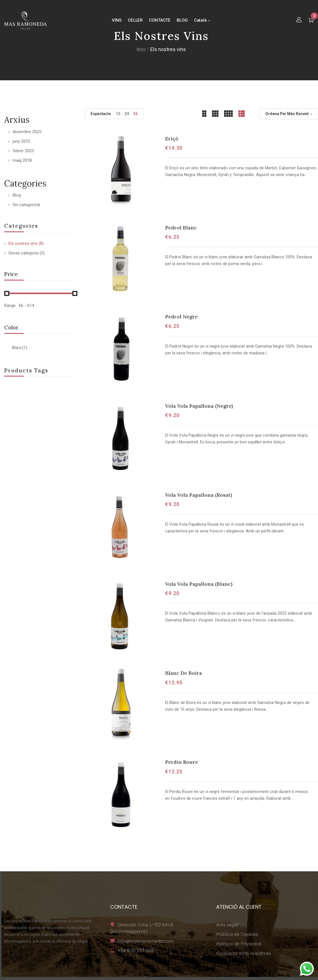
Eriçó (172, 139)
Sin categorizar (26, 205)
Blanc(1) (20, 348)
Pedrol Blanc (181, 228)
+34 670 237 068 (136, 951)
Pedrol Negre (181, 317)
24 (127, 114)
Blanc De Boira (184, 673)
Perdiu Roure (182, 762)
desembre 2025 (27, 132)
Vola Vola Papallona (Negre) (199, 406)
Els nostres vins (23, 243)
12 (118, 114)
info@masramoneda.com (146, 941)
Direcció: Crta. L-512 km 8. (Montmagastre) (142, 928)
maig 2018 (22, 160)
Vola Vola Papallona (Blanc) (199, 584)
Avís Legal (227, 925)
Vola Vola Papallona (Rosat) (199, 495)
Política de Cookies (237, 934)
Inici (141, 49)
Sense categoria (23, 253)
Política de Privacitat (239, 944)
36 (135, 114)
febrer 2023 (23, 151)
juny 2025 (21, 141)
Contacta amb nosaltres (244, 953)
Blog (17, 195)
